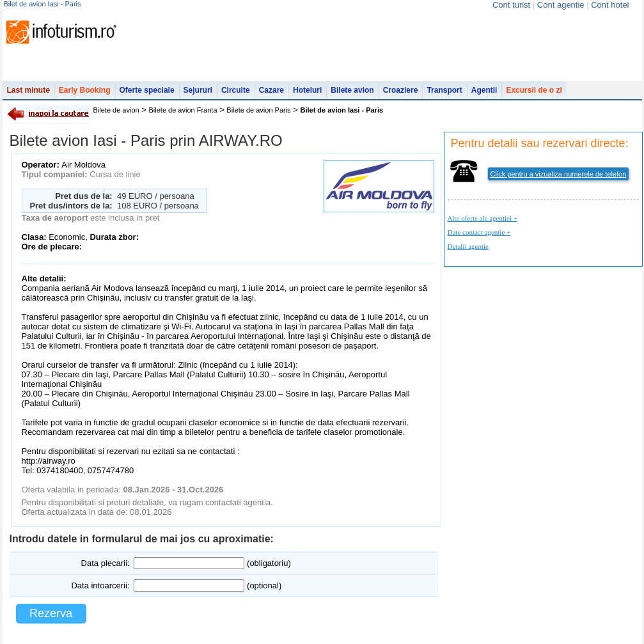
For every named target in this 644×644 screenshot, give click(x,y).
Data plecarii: (106, 563)
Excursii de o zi (534, 90)
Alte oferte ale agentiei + (483, 218)
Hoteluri (307, 90)
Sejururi (198, 90)
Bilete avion (352, 90)
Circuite (236, 90)
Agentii (484, 90)
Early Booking (85, 90)
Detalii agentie (468, 246)
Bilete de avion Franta (183, 110)
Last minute (28, 90)
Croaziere (401, 90)
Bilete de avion (116, 110)
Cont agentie (561, 5)
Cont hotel (610, 5)
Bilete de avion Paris (258, 110)
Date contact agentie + (479, 232)
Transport (444, 90)
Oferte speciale (147, 90)
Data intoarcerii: (100, 585)
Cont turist (511, 5)
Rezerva (51, 613)
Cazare (271, 90)
